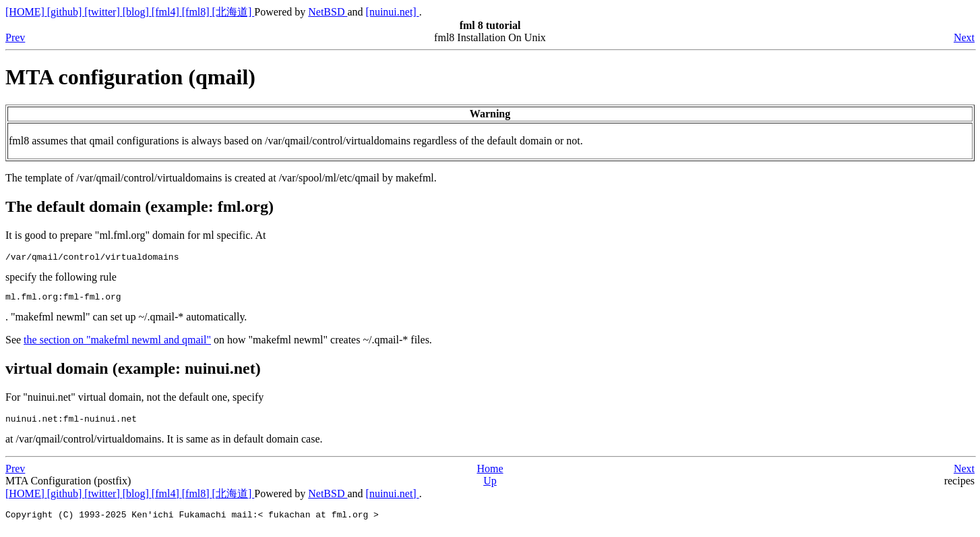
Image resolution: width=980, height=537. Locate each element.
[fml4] (167, 12)
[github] (66, 12)
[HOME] (26, 12)
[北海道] (234, 12)
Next (964, 37)
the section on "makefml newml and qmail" (117, 344)
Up (490, 487)
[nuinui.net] (393, 12)
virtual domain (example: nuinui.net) (133, 372)
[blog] (137, 12)
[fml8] (197, 12)
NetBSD (328, 12)
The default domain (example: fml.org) (140, 206)
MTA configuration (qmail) (130, 77)
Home (490, 475)
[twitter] (103, 12)
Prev (15, 37)
